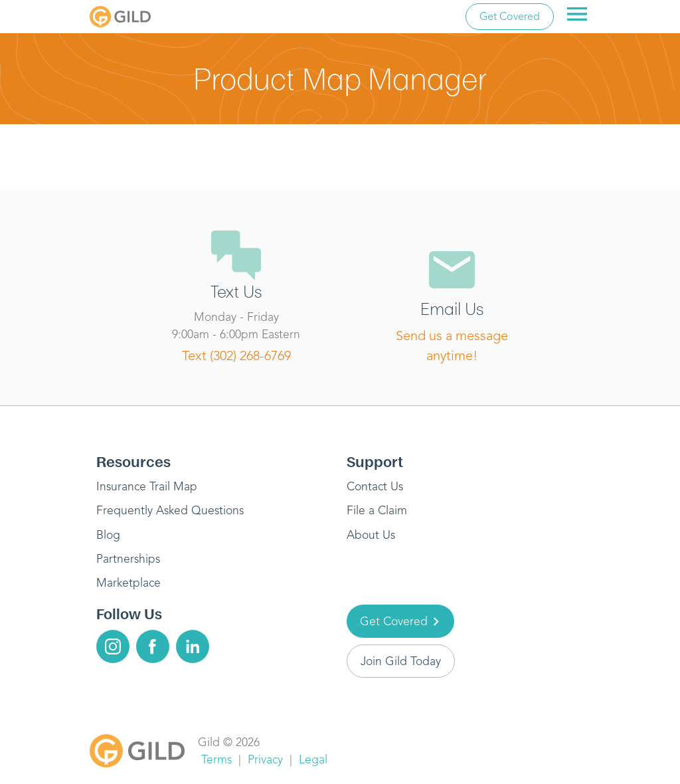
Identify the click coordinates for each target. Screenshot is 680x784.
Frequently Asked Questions (170, 510)
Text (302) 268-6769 (236, 355)
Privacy (265, 759)
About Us (371, 535)
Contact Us (375, 486)
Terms (216, 759)
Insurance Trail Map (147, 486)
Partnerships (128, 559)
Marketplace (128, 583)
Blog (108, 535)
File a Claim (377, 510)
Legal (313, 759)
